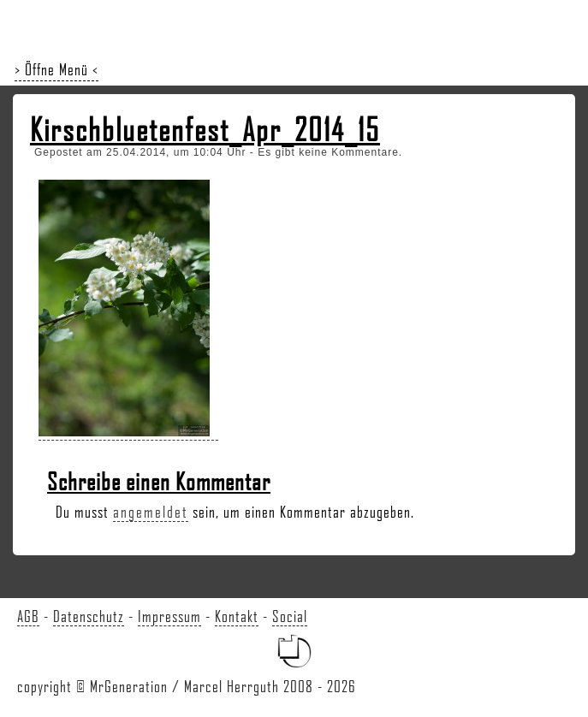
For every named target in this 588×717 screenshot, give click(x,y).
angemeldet (151, 512)
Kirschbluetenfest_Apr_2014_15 (205, 129)
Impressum (169, 616)
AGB (28, 616)
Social (290, 616)
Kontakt (237, 616)
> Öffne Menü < (56, 69)
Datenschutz (89, 616)
